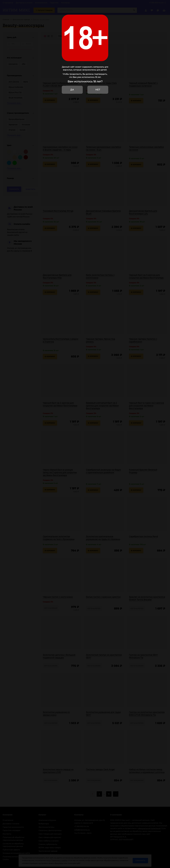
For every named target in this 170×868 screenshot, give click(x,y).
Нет (98, 90)
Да (72, 90)
